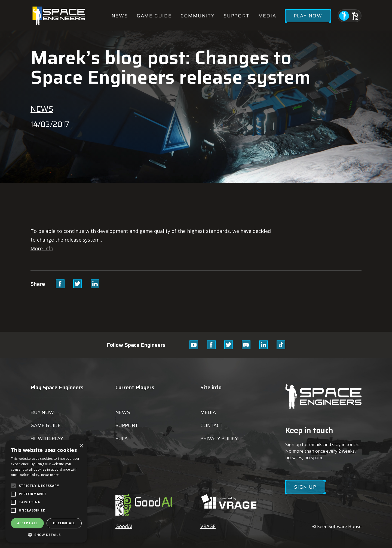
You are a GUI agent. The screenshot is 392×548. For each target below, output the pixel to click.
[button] (46, 535)
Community (198, 16)
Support (237, 16)
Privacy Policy (219, 439)
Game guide (154, 16)
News (120, 16)
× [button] (81, 446)
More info (42, 248)
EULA (122, 439)
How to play (47, 439)
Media (267, 16)
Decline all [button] (64, 523)
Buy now (42, 412)
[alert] (46, 491)
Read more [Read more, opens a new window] (50, 475)
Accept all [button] (27, 523)
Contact (212, 425)
